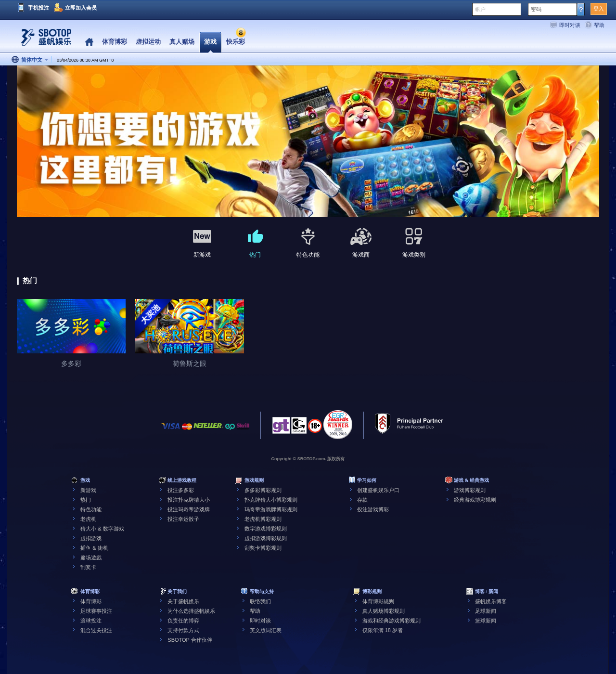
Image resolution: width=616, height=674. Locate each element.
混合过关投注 (96, 630)
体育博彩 (91, 601)
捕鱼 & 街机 (94, 548)
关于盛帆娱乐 (183, 601)
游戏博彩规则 (470, 490)
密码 (536, 9)
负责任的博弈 (183, 621)
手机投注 (38, 8)
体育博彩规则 (378, 601)
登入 (599, 9)
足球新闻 (486, 611)
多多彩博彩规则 (263, 490)
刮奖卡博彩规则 (263, 548)
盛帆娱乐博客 (491, 601)
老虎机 (88, 519)
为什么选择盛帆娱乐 (191, 611)
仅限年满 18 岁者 (383, 630)
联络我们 (260, 601)
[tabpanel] (308, 142)
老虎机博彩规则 (263, 519)
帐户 (480, 9)
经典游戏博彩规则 (475, 500)
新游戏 (88, 490)
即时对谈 (570, 25)
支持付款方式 (183, 630)
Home (89, 42)
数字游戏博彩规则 (266, 529)
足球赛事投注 (96, 611)
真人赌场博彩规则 (384, 611)
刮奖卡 (88, 567)
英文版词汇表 (266, 630)
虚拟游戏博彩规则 (266, 538)
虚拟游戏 (91, 538)
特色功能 (91, 509)
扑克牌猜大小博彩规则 (271, 500)
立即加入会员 (81, 8)
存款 (362, 500)
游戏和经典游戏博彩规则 (391, 621)
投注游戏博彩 (373, 509)
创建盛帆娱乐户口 (378, 490)
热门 (86, 500)
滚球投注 (91, 621)
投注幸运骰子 (183, 519)
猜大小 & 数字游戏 (102, 529)
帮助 (599, 25)
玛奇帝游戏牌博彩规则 (271, 509)
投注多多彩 (181, 490)
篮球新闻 (486, 621)
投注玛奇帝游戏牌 (189, 509)
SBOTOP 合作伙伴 (190, 640)
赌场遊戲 (91, 557)
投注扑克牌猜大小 (189, 500)
